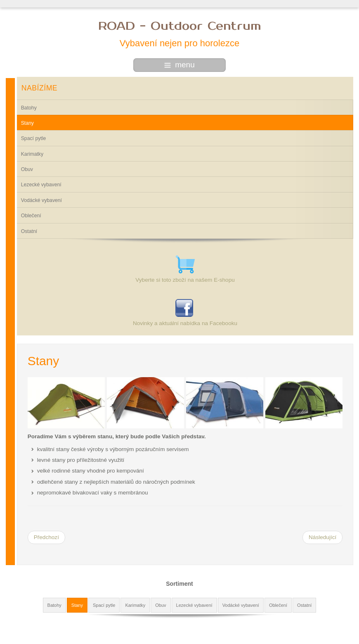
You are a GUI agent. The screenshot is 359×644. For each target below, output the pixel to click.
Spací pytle (34, 138)
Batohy (29, 108)
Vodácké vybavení (41, 200)
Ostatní (29, 231)
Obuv (27, 169)
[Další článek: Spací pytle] (322, 537)
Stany (27, 123)
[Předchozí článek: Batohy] (46, 537)
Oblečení (31, 216)
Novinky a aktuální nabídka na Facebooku (185, 323)
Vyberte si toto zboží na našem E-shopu (185, 280)
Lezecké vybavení (41, 185)
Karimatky (32, 154)
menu (179, 65)
